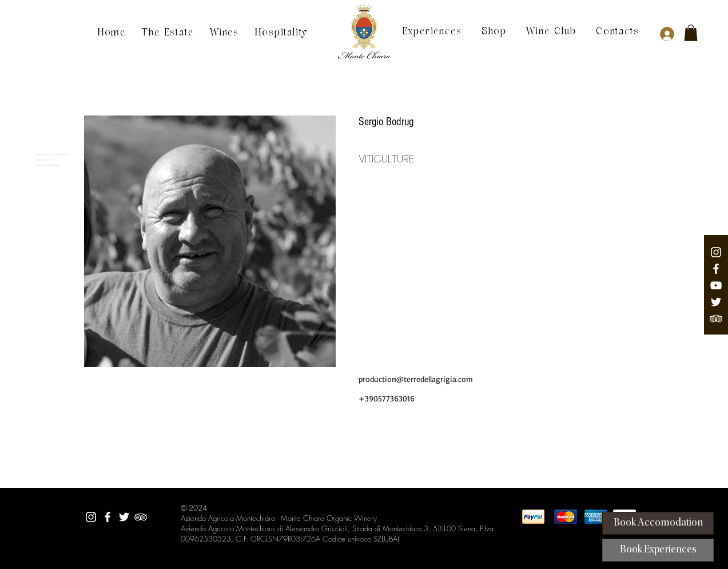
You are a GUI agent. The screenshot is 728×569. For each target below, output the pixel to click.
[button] (691, 33)
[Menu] (52, 115)
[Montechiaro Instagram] (716, 252)
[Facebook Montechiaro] (716, 269)
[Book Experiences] (658, 550)
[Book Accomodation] (658, 523)
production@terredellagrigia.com (416, 379)
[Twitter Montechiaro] (716, 302)
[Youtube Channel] (716, 285)
